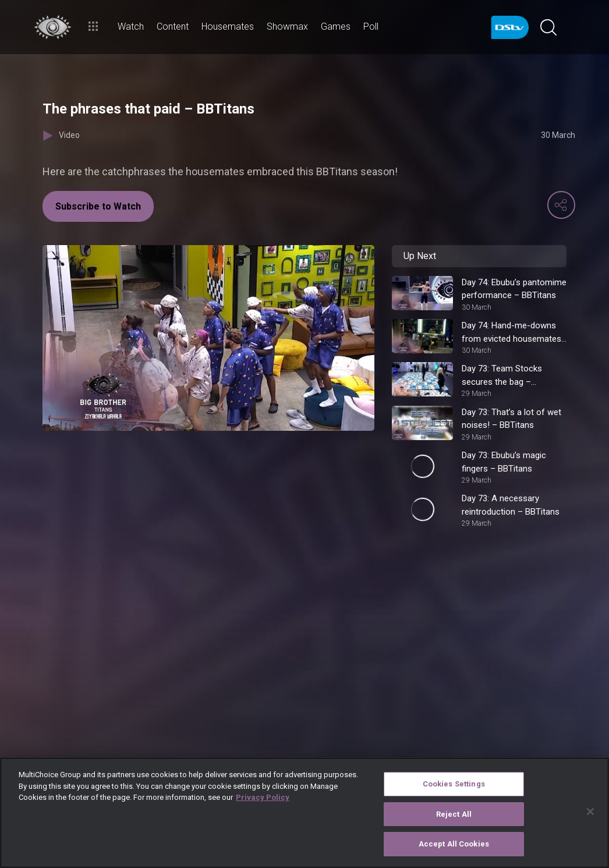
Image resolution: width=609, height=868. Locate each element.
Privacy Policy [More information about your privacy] (263, 797)
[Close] (590, 812)
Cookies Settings (454, 784)
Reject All (454, 814)
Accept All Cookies (454, 844)
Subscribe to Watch (98, 206)
